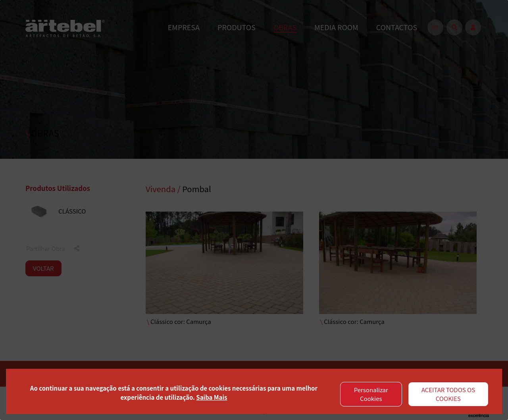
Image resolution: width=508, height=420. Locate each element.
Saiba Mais (212, 397)
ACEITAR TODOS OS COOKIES (448, 394)
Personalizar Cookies (371, 394)
